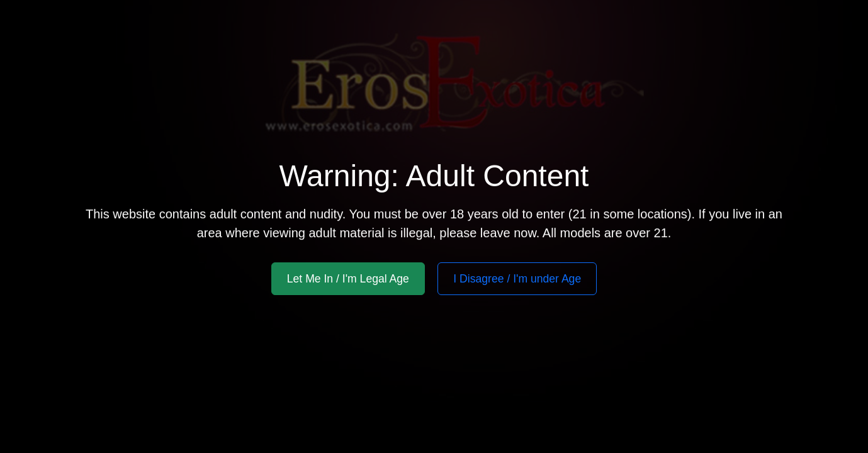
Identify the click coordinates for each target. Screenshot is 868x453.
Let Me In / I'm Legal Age (348, 279)
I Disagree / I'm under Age (517, 279)
